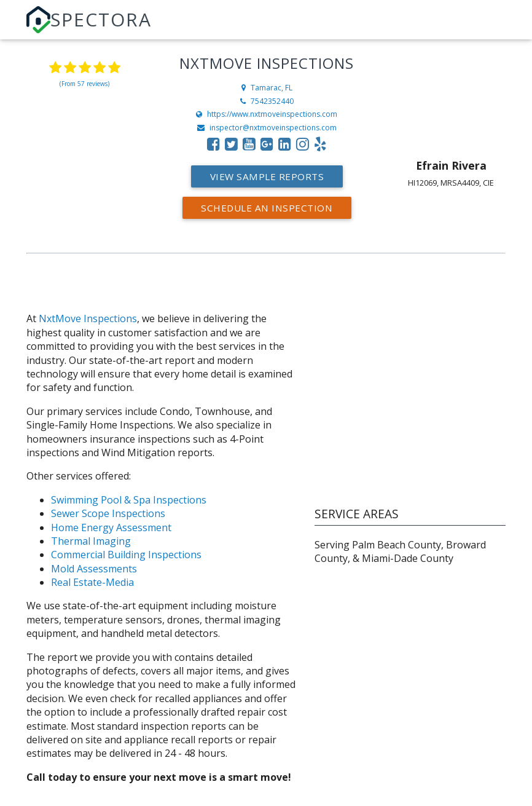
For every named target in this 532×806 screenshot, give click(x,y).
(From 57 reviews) (84, 84)
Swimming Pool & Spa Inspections (129, 500)
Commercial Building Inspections (126, 555)
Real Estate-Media (92, 582)
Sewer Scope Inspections (108, 513)
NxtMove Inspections (88, 318)
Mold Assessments (94, 569)
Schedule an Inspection (267, 208)
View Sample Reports (267, 176)
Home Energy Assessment (111, 527)
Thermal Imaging (91, 541)
